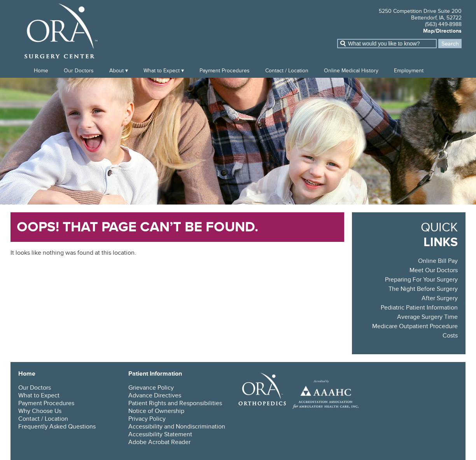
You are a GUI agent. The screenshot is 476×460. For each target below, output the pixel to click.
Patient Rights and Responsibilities (175, 403)
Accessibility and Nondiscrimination (177, 427)
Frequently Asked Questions (57, 427)
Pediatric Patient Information (419, 308)
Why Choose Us (40, 411)
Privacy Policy (147, 419)
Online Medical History (351, 71)
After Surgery (440, 298)
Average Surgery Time (427, 317)
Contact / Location (287, 71)
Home (41, 71)
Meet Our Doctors (434, 270)
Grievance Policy (151, 388)
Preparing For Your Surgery (421, 280)
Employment (409, 71)
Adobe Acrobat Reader (159, 442)
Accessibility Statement (160, 434)
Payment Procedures (225, 71)
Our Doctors (79, 71)
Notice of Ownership (156, 411)
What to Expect (162, 71)
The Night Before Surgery (423, 289)
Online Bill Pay (438, 261)
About (116, 71)
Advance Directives (155, 395)
